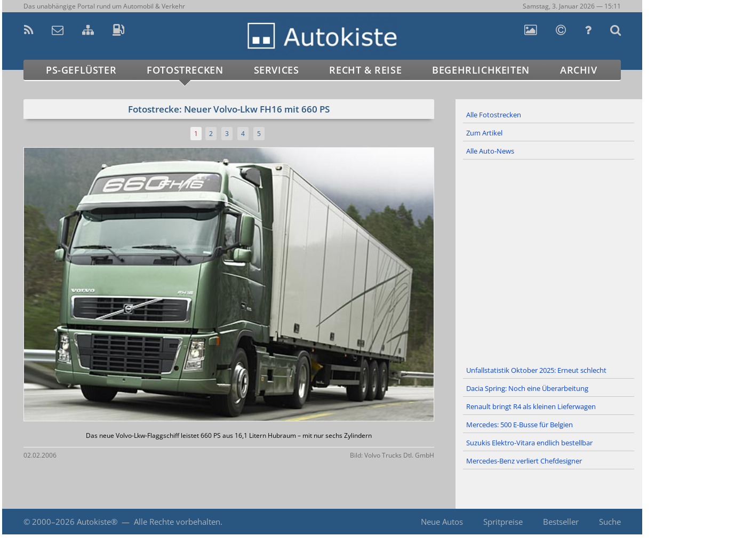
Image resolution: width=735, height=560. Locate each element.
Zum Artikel (484, 133)
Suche (610, 522)
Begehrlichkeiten (481, 70)
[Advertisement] (549, 261)
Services (277, 70)
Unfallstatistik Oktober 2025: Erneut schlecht (536, 370)
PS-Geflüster (81, 70)
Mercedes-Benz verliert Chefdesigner (524, 461)
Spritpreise (503, 522)
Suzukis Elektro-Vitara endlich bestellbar (529, 443)
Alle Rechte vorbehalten (177, 522)
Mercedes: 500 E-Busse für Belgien (520, 425)
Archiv (579, 70)
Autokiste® (97, 522)
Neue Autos (442, 522)
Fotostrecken (185, 70)
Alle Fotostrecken (494, 115)
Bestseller (561, 522)
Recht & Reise (365, 70)
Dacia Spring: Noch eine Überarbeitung (527, 388)
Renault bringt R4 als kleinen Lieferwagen (531, 406)
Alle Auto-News (490, 151)
